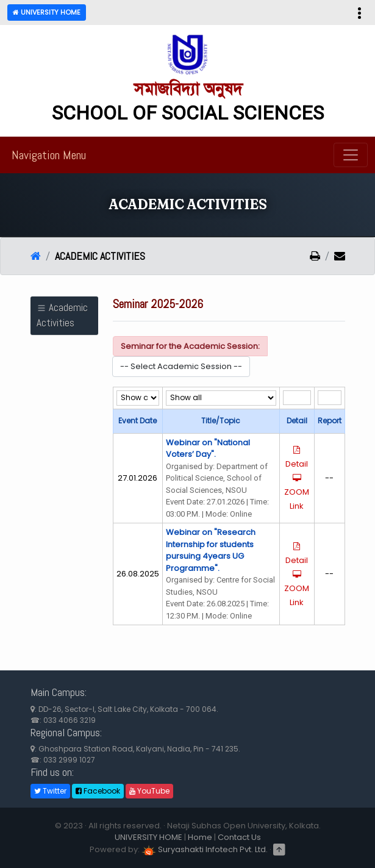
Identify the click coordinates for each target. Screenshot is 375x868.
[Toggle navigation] (351, 155)
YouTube (149, 791)
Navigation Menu (49, 155)
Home (200, 837)
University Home (47, 12)
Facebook (98, 791)
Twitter (50, 791)
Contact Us (239, 837)
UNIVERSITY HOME (148, 837)
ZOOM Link (297, 493)
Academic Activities (62, 315)
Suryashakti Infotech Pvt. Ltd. (205, 849)
